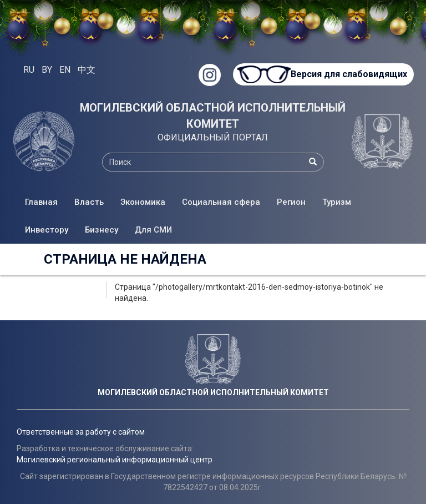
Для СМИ (153, 230)
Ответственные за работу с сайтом (81, 432)
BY (47, 70)
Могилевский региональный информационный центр (115, 460)
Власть (89, 202)
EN (65, 70)
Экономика (143, 202)
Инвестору (47, 230)
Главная (41, 202)
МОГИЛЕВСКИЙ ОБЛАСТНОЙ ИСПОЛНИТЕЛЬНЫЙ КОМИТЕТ (213, 116)
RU (29, 70)
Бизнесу (102, 230)
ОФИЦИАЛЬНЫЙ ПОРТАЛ (213, 137)
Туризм (337, 202)
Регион (291, 202)
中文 (87, 70)
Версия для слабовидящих (348, 74)
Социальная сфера (221, 202)
